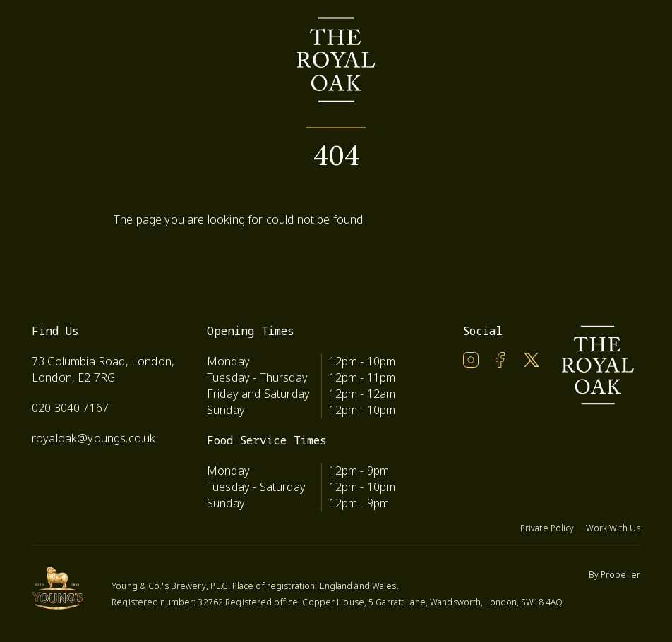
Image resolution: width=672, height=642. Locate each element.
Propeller (620, 575)
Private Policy (547, 528)
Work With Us (613, 528)
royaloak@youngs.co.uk (94, 438)
